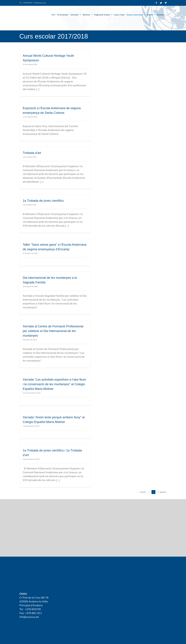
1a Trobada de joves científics (43, 201)
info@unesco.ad (40, 3)
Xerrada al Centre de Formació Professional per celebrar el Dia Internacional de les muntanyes (53, 331)
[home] (31, 569)
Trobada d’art (32, 153)
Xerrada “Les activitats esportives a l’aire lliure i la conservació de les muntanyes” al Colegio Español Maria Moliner (54, 384)
